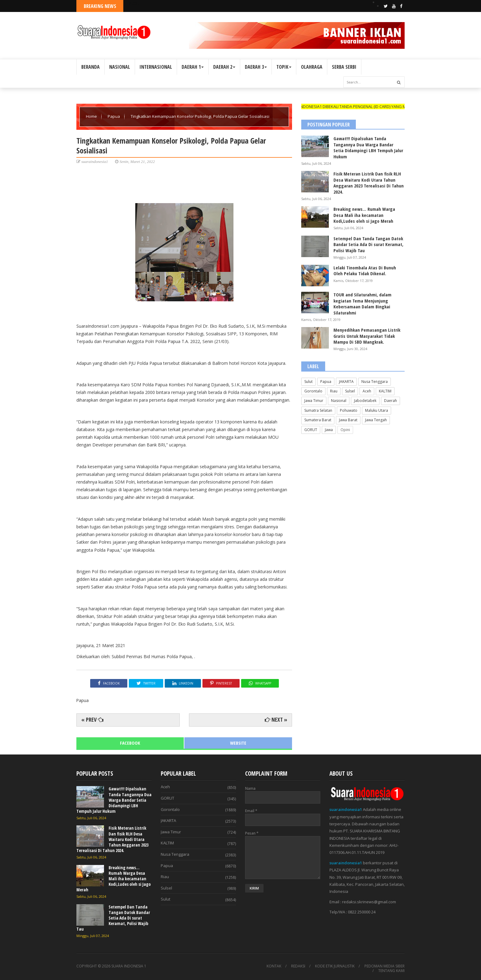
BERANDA (90, 67)
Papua (114, 116)
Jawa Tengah (376, 420)
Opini (345, 430)
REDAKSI (298, 966)
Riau (334, 391)
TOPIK (284, 67)
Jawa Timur (314, 401)
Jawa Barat (348, 420)
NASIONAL (120, 67)
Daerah (391, 401)
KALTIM (385, 391)
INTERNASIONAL (156, 67)
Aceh (367, 391)
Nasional (339, 401)
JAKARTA (346, 382)
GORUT (311, 430)
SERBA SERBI (344, 67)
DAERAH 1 (193, 67)
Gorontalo (313, 391)
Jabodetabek (365, 401)
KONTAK (274, 966)
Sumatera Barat (318, 420)
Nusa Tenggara (375, 382)
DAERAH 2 (224, 67)
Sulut (308, 382)
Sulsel (350, 391)
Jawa (329, 430)
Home (92, 116)
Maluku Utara (377, 410)
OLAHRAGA (312, 67)
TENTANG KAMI (391, 971)
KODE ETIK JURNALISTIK (335, 966)
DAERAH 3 (256, 67)
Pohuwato (349, 410)
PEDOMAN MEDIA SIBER (385, 966)
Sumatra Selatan (318, 410)
